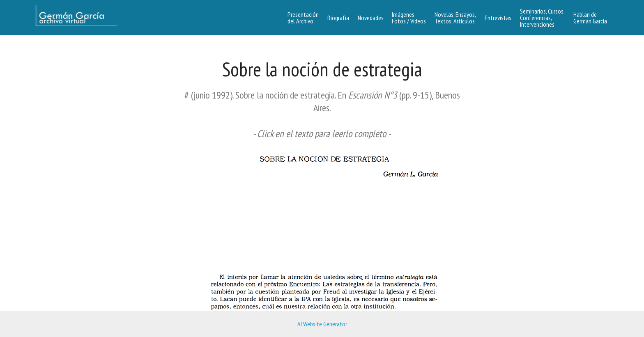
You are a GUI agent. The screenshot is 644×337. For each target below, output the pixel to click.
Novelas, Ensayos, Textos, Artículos (455, 18)
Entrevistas (498, 18)
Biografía (338, 18)
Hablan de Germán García (590, 18)
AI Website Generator (322, 324)
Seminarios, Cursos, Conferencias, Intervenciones (542, 18)
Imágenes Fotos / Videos (409, 18)
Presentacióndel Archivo (303, 18)
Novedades (371, 18)
